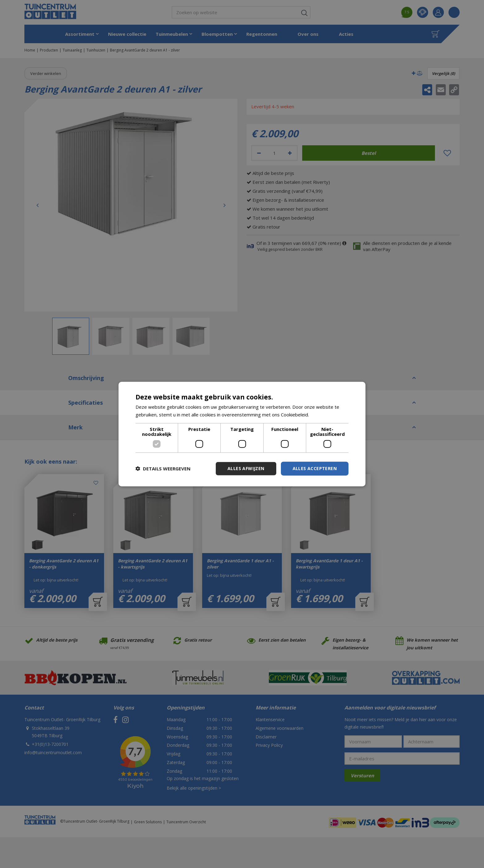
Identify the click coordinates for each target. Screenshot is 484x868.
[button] (163, 469)
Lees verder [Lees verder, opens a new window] (323, 415)
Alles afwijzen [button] (246, 468)
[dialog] (242, 434)
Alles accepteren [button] (315, 468)
